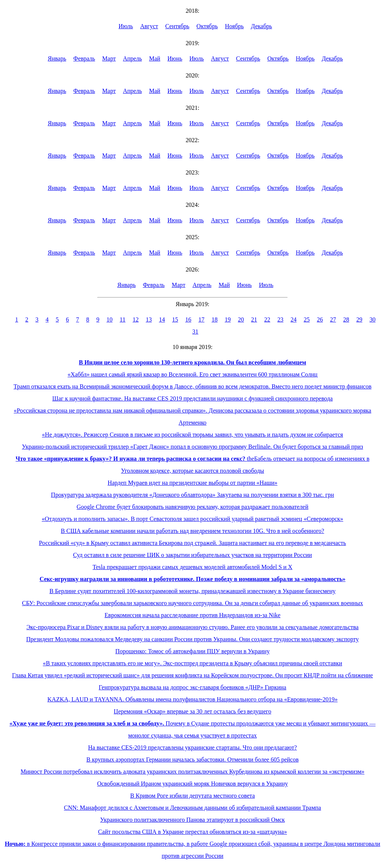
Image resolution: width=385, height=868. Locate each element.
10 (109, 319)
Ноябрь (234, 26)
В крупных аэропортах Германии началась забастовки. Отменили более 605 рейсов (193, 759)
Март (109, 58)
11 (122, 319)
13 (149, 319)
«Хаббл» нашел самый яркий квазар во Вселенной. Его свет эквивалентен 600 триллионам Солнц (193, 374)
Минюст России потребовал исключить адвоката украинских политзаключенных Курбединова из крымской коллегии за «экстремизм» (193, 772)
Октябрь (207, 26)
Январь (57, 58)
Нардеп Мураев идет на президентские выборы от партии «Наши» (192, 483)
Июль (126, 26)
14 (162, 319)
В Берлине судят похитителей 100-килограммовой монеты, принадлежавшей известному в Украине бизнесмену (192, 591)
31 (196, 332)
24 (294, 319)
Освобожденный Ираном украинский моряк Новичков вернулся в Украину (192, 784)
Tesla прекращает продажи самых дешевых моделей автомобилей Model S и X (192, 567)
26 (320, 319)
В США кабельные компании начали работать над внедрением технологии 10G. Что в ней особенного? (192, 531)
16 (188, 319)
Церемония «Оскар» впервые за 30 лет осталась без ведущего (193, 711)
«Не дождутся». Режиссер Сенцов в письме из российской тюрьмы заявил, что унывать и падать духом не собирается (193, 435)
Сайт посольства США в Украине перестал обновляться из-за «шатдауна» (192, 832)
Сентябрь (177, 26)
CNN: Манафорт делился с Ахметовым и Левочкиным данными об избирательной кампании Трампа (192, 808)
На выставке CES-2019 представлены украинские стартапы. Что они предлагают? (192, 747)
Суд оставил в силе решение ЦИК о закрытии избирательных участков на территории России (192, 555)
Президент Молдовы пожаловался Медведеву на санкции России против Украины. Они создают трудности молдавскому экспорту (193, 639)
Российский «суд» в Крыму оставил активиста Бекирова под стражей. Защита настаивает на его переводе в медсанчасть (193, 543)
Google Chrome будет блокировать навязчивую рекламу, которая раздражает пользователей (192, 507)
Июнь (175, 58)
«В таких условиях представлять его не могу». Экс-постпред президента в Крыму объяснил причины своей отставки (192, 663)
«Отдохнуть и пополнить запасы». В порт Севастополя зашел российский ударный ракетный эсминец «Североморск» (192, 519)
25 (307, 319)
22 (267, 319)
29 (359, 319)
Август (149, 26)
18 (215, 319)
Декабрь (261, 26)
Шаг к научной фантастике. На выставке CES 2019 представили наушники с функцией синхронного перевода (192, 398)
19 (228, 319)
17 (202, 319)
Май (155, 58)
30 (373, 319)
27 (333, 319)
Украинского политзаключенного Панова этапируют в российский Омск (192, 820)
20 (241, 319)
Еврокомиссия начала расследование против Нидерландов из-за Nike (192, 615)
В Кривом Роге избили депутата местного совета (192, 796)
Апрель (133, 58)
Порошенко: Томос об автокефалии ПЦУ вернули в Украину (192, 651)
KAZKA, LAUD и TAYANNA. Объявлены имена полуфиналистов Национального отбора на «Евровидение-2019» (192, 699)
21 (254, 319)
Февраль (84, 58)
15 (175, 319)
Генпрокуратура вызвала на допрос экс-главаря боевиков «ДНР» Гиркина (193, 687)
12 (136, 319)
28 (346, 319)
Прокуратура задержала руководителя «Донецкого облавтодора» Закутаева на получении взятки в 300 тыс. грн (193, 495)
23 (280, 319)
